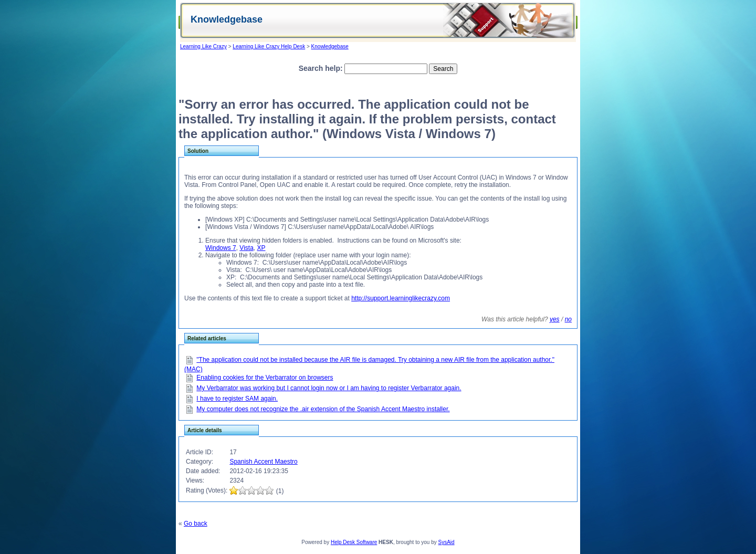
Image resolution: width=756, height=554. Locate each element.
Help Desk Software (354, 542)
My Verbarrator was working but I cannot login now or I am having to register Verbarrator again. (329, 388)
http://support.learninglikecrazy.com (401, 298)
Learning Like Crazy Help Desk (269, 46)
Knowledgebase (330, 46)
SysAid (447, 542)
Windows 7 (221, 248)
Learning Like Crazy (203, 46)
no (568, 319)
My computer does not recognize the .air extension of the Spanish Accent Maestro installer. (323, 409)
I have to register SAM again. (237, 399)
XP (261, 248)
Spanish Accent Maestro (263, 462)
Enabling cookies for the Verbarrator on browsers (265, 378)
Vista (246, 248)
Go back (196, 524)
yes (555, 319)
